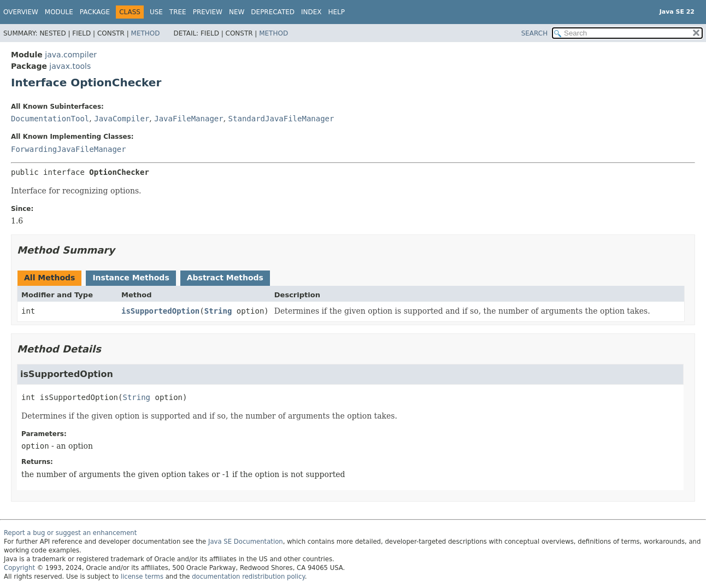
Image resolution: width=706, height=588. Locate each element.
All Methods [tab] (49, 278)
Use (156, 12)
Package (95, 12)
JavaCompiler (122, 119)
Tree (178, 12)
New (237, 12)
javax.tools (70, 66)
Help (337, 12)
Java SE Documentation (246, 542)
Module (59, 12)
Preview (208, 12)
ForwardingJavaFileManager (69, 149)
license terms (142, 577)
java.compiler (71, 55)
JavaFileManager (189, 119)
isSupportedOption (160, 311)
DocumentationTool (50, 119)
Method (146, 33)
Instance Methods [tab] (131, 278)
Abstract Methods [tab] (225, 278)
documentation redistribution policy (248, 577)
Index (311, 12)
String (218, 311)
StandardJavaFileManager (281, 119)
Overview (21, 12)
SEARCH (535, 33)
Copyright (19, 568)
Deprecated (273, 12)
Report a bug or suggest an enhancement (70, 533)
